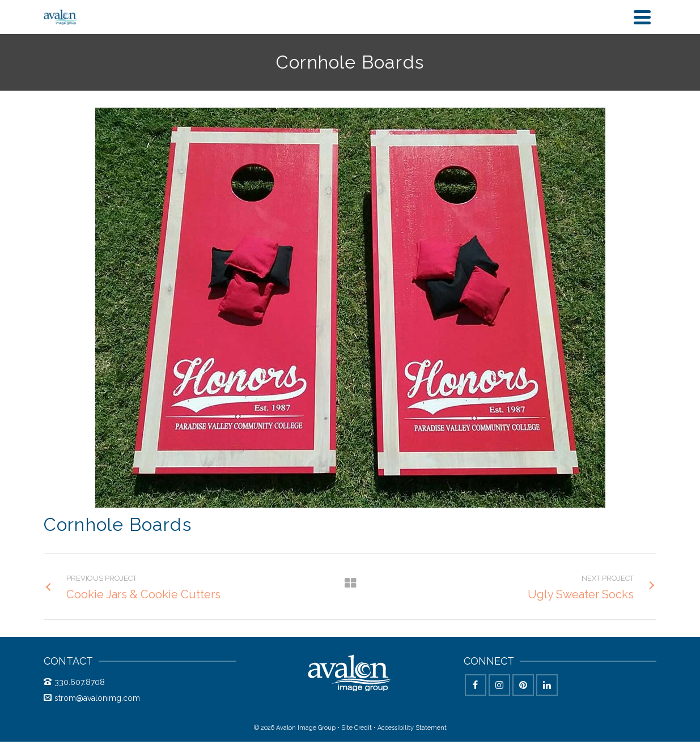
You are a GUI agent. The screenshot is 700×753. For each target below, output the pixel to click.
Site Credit (357, 728)
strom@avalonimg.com (92, 698)
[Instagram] (499, 685)
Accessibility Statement (412, 728)
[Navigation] (642, 17)
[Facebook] (476, 685)
